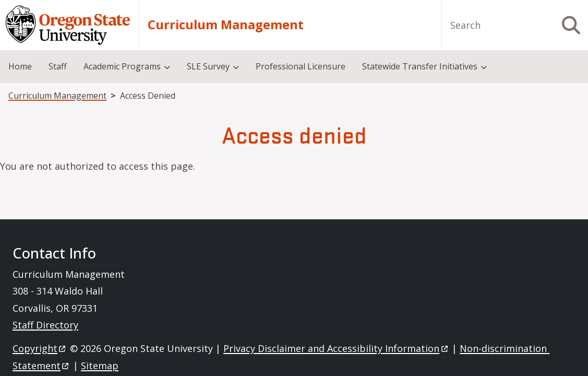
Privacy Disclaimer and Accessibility (336, 348)
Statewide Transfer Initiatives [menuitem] (420, 66)
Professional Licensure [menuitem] (301, 66)
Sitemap (100, 366)
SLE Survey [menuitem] (208, 66)
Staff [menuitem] (58, 66)
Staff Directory (45, 325)
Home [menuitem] (20, 66)
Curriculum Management (226, 25)
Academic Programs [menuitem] (122, 66)
